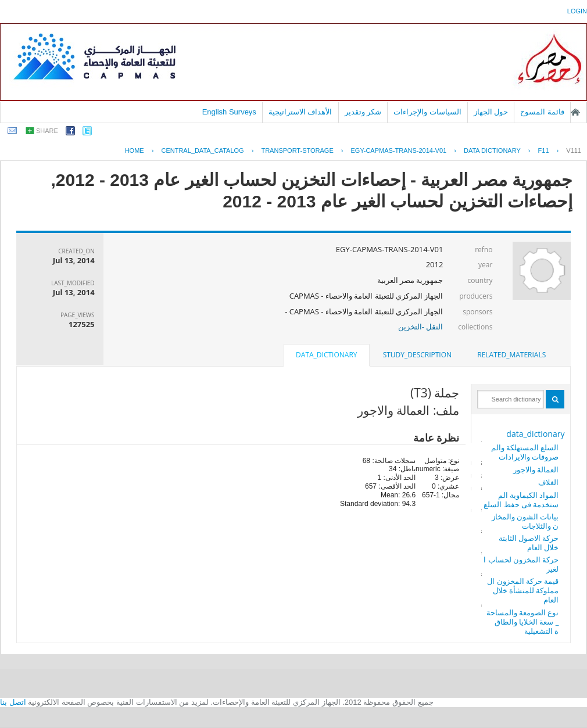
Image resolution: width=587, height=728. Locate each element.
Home (135, 150)
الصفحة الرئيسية (575, 112)
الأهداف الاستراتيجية (300, 112)
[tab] (511, 355)
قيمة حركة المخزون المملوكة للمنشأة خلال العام (523, 590)
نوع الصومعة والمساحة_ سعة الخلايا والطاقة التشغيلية (523, 622)
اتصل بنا (13, 702)
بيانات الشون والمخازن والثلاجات (525, 521)
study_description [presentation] (417, 355)
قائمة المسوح (542, 112)
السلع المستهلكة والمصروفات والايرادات (525, 452)
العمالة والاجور (536, 469)
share (47, 131)
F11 (544, 150)
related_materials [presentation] (511, 355)
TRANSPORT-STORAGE (297, 150)
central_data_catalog (202, 150)
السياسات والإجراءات (427, 112)
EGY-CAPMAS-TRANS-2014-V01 (399, 150)
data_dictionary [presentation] (326, 355)
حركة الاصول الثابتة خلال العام (529, 543)
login (577, 11)
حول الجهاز (491, 112)
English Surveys (229, 112)
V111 (574, 150)
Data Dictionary (492, 150)
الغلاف (548, 482)
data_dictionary (535, 434)
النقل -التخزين (421, 327)
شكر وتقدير (363, 112)
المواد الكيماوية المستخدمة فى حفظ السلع (521, 500)
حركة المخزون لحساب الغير (521, 564)
